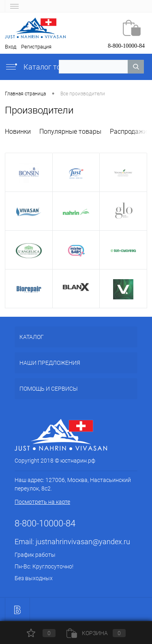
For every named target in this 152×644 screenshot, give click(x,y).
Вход (11, 47)
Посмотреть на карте (42, 502)
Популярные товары (70, 132)
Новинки (18, 132)
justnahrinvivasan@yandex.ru (83, 542)
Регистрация (36, 47)
